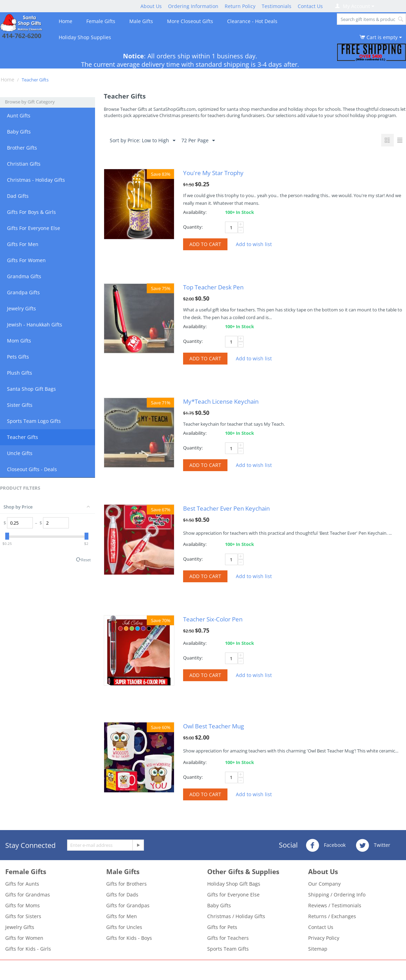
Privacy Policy (324, 938)
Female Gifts (101, 21)
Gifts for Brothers (126, 884)
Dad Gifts (18, 196)
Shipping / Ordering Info (337, 895)
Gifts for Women (24, 938)
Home (66, 21)
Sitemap (318, 949)
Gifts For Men (23, 244)
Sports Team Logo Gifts (34, 421)
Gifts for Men (122, 916)
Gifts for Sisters (23, 916)
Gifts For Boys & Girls (31, 212)
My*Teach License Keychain (221, 401)
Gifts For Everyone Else (34, 228)
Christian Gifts (24, 164)
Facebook (326, 845)
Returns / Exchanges (332, 916)
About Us (151, 6)
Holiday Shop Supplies (85, 37)
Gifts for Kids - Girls (28, 949)
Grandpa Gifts (23, 292)
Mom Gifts (19, 341)
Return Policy (240, 6)
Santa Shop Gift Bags (31, 389)
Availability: (195, 212)
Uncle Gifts (20, 453)
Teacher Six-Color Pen (213, 619)
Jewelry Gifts (21, 308)
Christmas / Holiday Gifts (236, 916)
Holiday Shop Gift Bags (234, 884)
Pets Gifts (18, 357)
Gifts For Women (26, 260)
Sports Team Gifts (228, 949)
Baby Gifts (19, 132)
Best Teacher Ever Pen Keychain (226, 508)
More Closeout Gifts (190, 21)
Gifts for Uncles (124, 927)
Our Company (324, 884)
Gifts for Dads (122, 895)
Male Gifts (141, 21)
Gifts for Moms (23, 905)
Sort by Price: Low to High (143, 141)
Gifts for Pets (222, 927)
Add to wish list (254, 244)
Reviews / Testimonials (335, 905)
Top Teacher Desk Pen (213, 287)
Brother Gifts (22, 148)
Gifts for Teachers (228, 938)
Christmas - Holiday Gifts (36, 180)
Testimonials (277, 6)
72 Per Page (198, 141)
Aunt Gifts (19, 116)
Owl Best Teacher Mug (213, 726)
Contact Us (310, 6)
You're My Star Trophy (213, 173)
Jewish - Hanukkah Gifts (35, 325)
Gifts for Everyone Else (233, 895)
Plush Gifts (20, 373)
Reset (86, 560)
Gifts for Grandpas (128, 905)
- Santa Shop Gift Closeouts (246, 968)
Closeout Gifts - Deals (32, 469)
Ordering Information (193, 6)
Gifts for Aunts (22, 884)
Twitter (373, 845)
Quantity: (193, 227)
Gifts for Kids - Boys (129, 938)
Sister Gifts (20, 405)
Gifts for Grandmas (28, 895)
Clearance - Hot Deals (252, 21)
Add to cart (205, 244)
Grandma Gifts (24, 276)
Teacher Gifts (23, 437)
